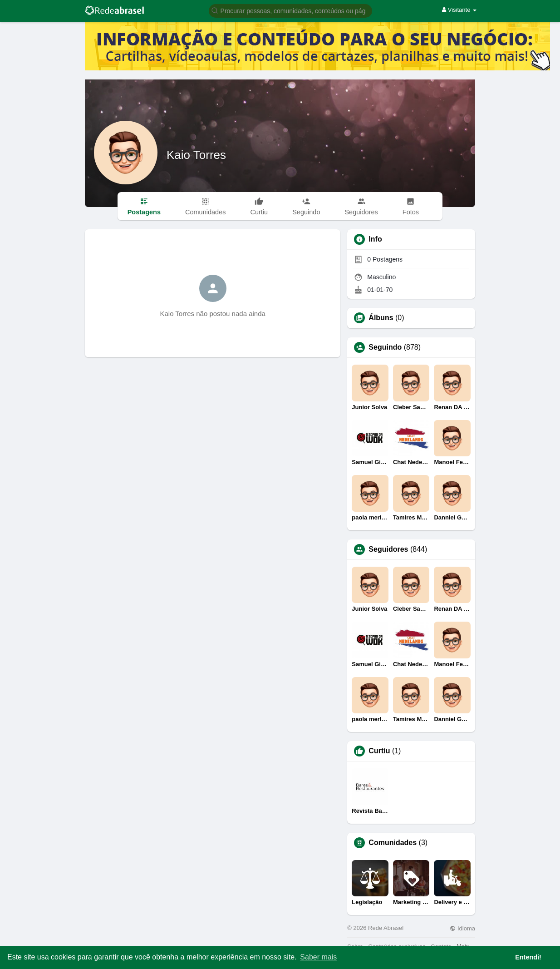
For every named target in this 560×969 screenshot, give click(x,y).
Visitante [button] (459, 10)
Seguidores (388, 549)
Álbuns (381, 318)
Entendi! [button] (528, 957)
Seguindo (385, 347)
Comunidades (393, 843)
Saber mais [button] (318, 957)
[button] (290, 10)
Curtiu (379, 751)
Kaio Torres (196, 155)
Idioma (462, 928)
